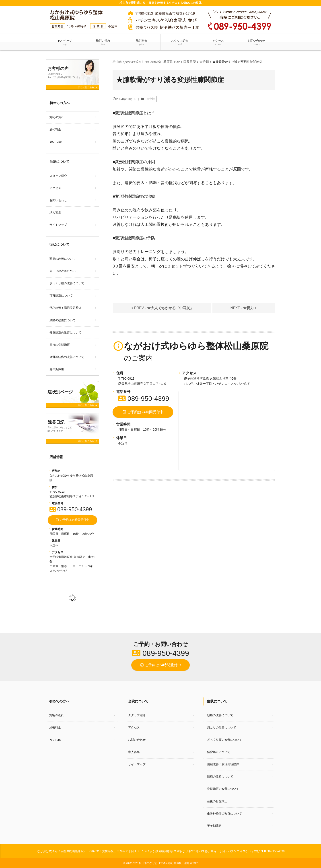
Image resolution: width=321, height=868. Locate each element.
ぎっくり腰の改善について (67, 283)
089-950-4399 (144, 398)
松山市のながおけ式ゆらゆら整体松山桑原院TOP (168, 863)
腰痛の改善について (63, 320)
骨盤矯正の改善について (65, 332)
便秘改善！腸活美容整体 (65, 308)
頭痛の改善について (63, 259)
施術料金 (142, 43)
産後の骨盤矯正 (60, 345)
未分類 (151, 99)
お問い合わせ (256, 43)
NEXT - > (244, 308)
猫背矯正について (61, 295)
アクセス (218, 43)
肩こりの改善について (64, 271)
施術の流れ (103, 43)
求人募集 (55, 213)
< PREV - (162, 308)
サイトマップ (58, 225)
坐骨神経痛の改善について (67, 357)
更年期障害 (57, 369)
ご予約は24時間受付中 (143, 412)
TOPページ (65, 43)
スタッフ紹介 (180, 43)
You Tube (56, 142)
